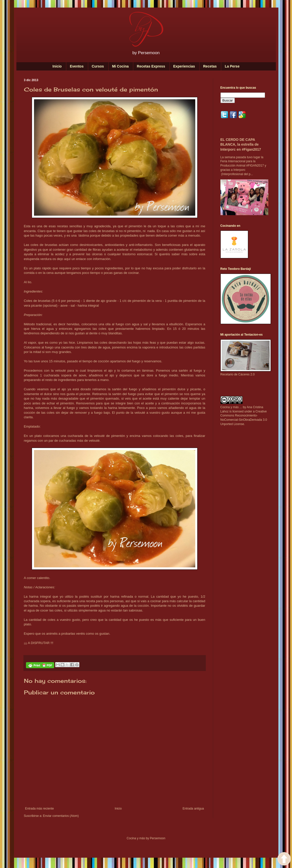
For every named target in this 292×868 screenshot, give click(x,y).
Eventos (77, 66)
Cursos (98, 66)
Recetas (210, 66)
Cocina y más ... (231, 407)
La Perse (232, 66)
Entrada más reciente (40, 809)
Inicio (57, 66)
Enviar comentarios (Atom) (61, 816)
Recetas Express (151, 66)
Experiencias (184, 66)
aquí (68, 259)
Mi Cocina (120, 66)
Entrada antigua (193, 809)
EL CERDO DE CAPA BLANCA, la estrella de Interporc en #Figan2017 (241, 144)
